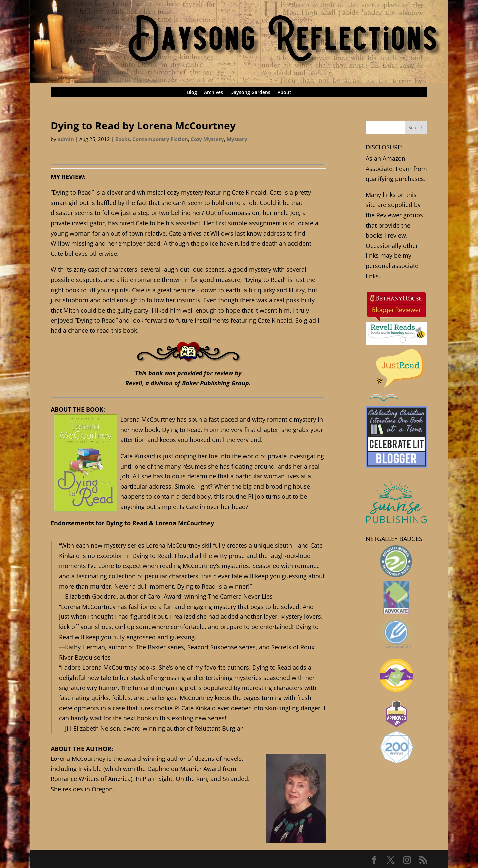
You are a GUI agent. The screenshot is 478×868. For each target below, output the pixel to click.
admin (66, 139)
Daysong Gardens (250, 93)
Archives (214, 93)
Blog (192, 93)
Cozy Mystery (207, 139)
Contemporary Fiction (160, 139)
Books (122, 139)
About (284, 93)
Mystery (237, 139)
